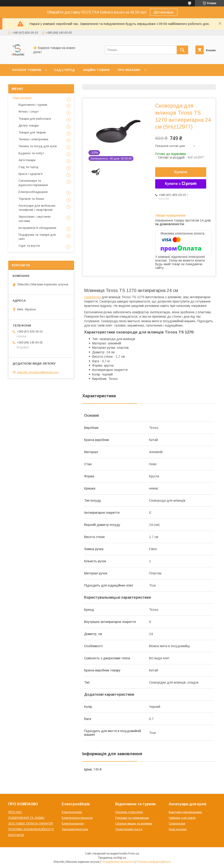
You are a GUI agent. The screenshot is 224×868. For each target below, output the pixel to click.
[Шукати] (182, 50)
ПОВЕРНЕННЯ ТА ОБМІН (26, 818)
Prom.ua (134, 854)
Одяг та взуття (29, 246)
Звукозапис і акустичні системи (35, 219)
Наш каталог (22, 98)
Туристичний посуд (129, 829)
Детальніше (164, 12)
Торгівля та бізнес (31, 199)
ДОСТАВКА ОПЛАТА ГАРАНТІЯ (31, 823)
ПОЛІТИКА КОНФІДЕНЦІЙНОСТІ (31, 829)
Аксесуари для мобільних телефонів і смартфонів (37, 208)
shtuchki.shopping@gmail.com (38, 372)
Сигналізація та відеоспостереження (33, 183)
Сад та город (28, 167)
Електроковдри (73, 823)
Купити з (181, 184)
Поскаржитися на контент (118, 862)
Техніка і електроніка (33, 139)
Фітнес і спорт (29, 112)
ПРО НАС (15, 812)
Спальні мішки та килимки (134, 823)
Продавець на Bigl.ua (112, 858)
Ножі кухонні (178, 829)
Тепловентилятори (75, 829)
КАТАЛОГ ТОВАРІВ (27, 70)
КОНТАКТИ (16, 835)
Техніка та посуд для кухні (38, 146)
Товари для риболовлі (35, 119)
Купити (181, 172)
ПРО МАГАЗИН (129, 70)
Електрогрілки (72, 812)
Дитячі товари (29, 126)
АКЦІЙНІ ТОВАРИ (96, 70)
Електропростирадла (77, 818)
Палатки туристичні (129, 812)
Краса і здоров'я (31, 174)
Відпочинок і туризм (33, 105)
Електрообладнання (33, 192)
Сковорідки (177, 823)
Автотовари (27, 160)
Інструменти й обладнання (37, 228)
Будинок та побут (31, 153)
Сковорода (92, 297)
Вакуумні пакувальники (185, 812)
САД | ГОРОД (64, 70)
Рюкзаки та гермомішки (132, 818)
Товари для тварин (32, 132)
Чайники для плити (182, 818)
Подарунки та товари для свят (37, 237)
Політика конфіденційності (153, 862)
